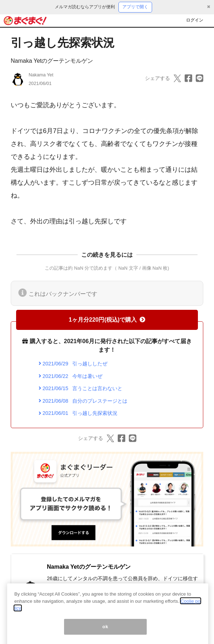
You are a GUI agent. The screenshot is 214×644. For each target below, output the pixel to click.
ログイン (195, 20)
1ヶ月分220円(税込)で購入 (107, 320)
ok (105, 633)
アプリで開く (135, 7)
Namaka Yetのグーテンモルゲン (52, 61)
